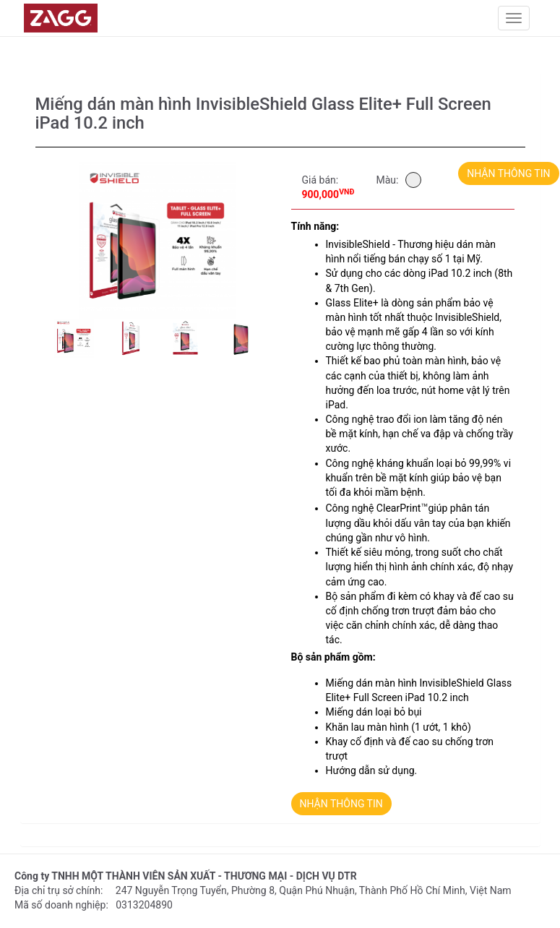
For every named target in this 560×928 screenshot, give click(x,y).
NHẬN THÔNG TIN (508, 173)
